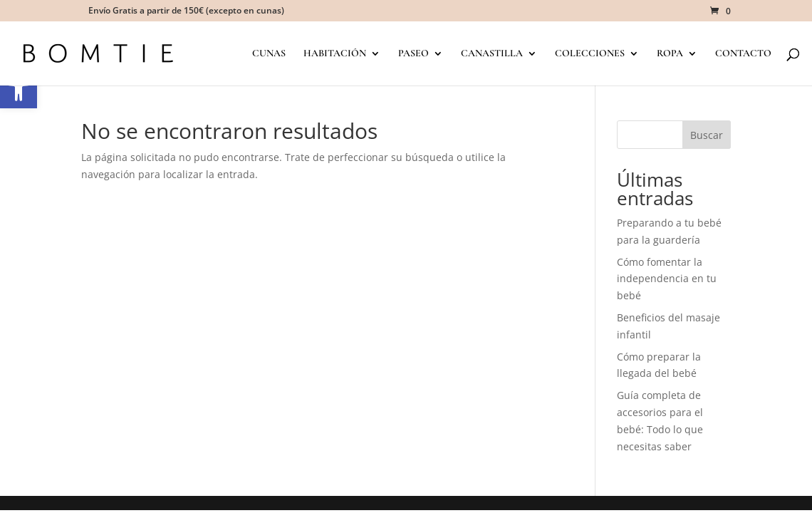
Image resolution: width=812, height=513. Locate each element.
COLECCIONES (590, 54)
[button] (19, 90)
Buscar (707, 135)
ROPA (670, 54)
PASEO (413, 54)
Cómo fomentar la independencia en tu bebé (667, 279)
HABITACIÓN (335, 54)
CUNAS (269, 54)
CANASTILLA (492, 54)
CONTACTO (743, 54)
